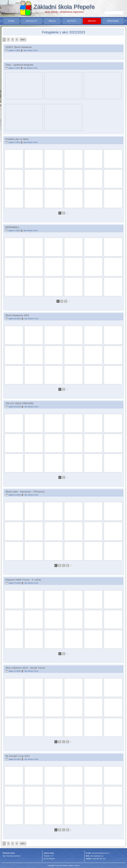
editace (71, 865)
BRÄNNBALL (12, 227)
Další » (23, 40)
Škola (52, 21)
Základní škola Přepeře (64, 7)
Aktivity (72, 21)
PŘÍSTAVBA (113, 21)
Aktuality (32, 21)
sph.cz (77, 865)
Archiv (92, 21)
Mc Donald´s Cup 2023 (17, 756)
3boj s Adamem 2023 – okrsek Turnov (25, 668)
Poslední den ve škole (17, 139)
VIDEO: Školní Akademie (19, 47)
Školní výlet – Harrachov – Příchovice (25, 492)
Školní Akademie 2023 (17, 315)
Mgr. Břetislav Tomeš (31, 50)
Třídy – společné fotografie (19, 65)
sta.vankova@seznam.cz (101, 853)
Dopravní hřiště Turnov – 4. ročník (23, 580)
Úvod (11, 21)
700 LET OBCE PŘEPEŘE (20, 403)
